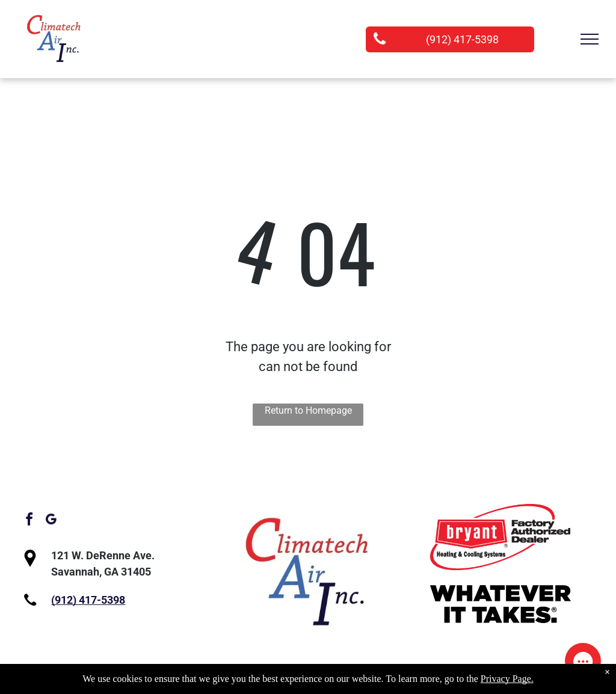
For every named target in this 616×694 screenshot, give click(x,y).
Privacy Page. (507, 679)
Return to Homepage (308, 410)
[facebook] (29, 521)
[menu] (590, 39)
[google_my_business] (51, 521)
